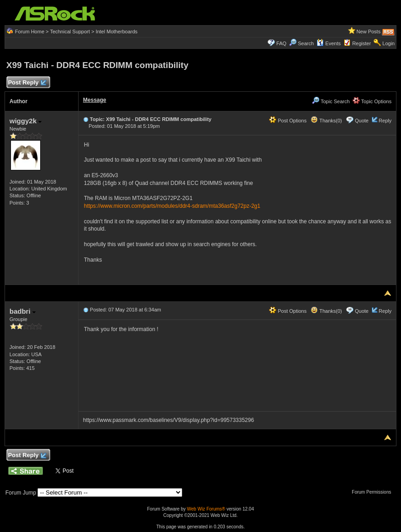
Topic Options (372, 101)
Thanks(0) (326, 121)
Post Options (288, 121)
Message (95, 100)
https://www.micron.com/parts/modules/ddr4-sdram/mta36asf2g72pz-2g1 (172, 206)
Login (388, 43)
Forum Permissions (374, 492)
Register (361, 43)
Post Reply (27, 83)
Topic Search (331, 101)
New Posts (369, 32)
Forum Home (30, 32)
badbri (23, 311)
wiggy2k (26, 121)
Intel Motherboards (116, 32)
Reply (385, 121)
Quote (362, 121)
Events (329, 43)
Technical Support (70, 32)
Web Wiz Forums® (206, 509)
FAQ (281, 43)
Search (306, 43)
